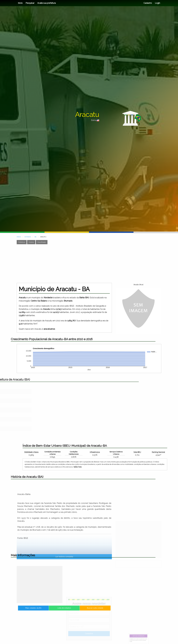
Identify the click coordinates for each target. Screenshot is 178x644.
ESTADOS (28, 237)
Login (157, 3)
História (31, 242)
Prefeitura (22, 242)
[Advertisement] (89, 264)
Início (20, 3)
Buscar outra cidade (80, 610)
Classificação (42, 242)
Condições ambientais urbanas (157, 453)
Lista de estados (64, 610)
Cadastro (148, 3)
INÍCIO (19, 237)
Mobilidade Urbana (136, 452)
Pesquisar (30, 3)
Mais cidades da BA (49, 610)
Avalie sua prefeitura (47, 3)
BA (35, 237)
